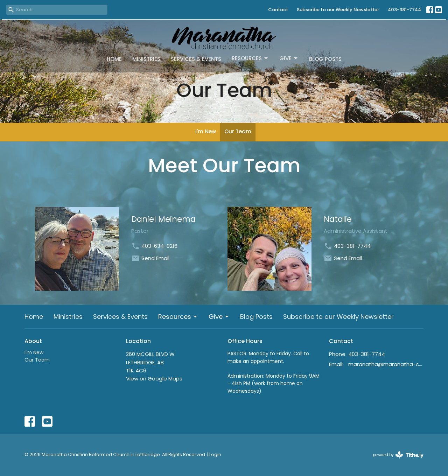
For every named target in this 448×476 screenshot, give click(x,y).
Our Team (238, 131)
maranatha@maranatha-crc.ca (386, 364)
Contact (278, 10)
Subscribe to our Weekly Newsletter (338, 10)
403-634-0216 (159, 246)
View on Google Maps (154, 379)
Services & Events (196, 59)
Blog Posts (325, 59)
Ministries (146, 59)
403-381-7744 (404, 10)
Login (215, 454)
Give (289, 58)
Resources (250, 58)
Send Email (155, 258)
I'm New (206, 131)
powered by (398, 455)
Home (114, 59)
